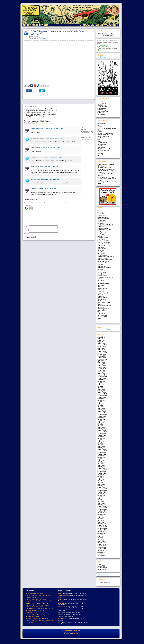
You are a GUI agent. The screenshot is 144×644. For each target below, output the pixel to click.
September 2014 (103, 418)
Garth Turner (101, 239)
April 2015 (101, 407)
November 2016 (102, 377)
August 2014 (101, 419)
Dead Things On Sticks (104, 230)
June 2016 (101, 385)
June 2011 (101, 479)
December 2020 (102, 345)
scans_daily (101, 291)
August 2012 (101, 457)
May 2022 (101, 339)
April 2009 (101, 521)
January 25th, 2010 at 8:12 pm (54, 129)
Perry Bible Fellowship (104, 284)
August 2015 (101, 400)
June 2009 (101, 517)
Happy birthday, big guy (34, 112)
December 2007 (102, 546)
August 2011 (101, 476)
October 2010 (102, 492)
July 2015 (100, 402)
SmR (32, 189)
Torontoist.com (102, 314)
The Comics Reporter (104, 301)
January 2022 (102, 340)
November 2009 (102, 509)
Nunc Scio (101, 274)
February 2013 (102, 448)
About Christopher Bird (104, 168)
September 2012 (103, 456)
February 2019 (102, 356)
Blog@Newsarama (103, 219)
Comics (100, 127)
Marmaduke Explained (104, 268)
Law (99, 140)
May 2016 (101, 386)
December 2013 (102, 432)
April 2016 (101, 388)
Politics (100, 146)
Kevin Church (102, 252)
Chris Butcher (102, 222)
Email (26, 233)
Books (99, 125)
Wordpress (74, 633)
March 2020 (101, 350)
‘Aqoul (99, 211)
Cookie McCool (35, 138)
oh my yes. (30, 116)
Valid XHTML (67, 632)
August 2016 (101, 381)
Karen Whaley (102, 110)
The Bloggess (102, 299)
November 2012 (102, 453)
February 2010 (102, 505)
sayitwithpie (101, 290)
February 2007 (102, 555)
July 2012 (100, 459)
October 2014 (102, 416)
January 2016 (102, 392)
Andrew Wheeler (103, 214)
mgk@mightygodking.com (105, 57)
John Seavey (101, 246)
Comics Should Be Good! (105, 225)
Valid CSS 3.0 (75, 632)
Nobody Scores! (102, 271)
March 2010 (101, 503)
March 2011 (101, 484)
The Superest (102, 310)
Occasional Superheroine (105, 277)
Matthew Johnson (103, 111)
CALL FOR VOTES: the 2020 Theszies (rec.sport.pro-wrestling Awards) (37, 606)
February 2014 (102, 429)
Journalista (101, 247)
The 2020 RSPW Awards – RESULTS (37, 603)
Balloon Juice (102, 216)
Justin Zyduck (102, 108)
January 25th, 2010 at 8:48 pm (54, 138)
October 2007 (102, 549)
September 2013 (103, 437)
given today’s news (31, 613)
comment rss (41, 123)
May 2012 (101, 462)
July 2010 (100, 497)
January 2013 (102, 449)
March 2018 (101, 362)
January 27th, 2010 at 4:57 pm (47, 189)
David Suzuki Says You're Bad (107, 128)
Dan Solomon (102, 103)
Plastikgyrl (101, 285)
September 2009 (103, 513)
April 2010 (101, 502)
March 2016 (101, 389)
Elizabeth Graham (103, 105)
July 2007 (100, 554)
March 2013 (101, 446)
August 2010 (101, 495)
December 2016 (102, 375)
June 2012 (101, 460)
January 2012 (102, 468)
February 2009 (102, 524)
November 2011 (102, 472)
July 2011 (100, 478)
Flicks (99, 130)
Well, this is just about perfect (36, 114)
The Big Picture (102, 298)
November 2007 (102, 547)
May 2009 (101, 519)
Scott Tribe (101, 295)
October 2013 (102, 435)
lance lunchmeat (36, 129)
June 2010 (101, 498)
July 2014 (100, 421)
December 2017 (102, 367)
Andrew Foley (102, 102)
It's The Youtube (42, 38)
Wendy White (102, 115)
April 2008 (101, 540)
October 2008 (102, 530)
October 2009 (102, 511)
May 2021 (101, 342)
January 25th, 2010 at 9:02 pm (51, 148)
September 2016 (103, 380)
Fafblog (100, 236)
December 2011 (102, 470)
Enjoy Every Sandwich (104, 233)
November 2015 (102, 396)
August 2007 (101, 552)
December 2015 (102, 394)
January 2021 (102, 343)
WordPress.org (102, 569)
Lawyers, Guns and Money (106, 257)
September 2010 (103, 494)
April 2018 (101, 361)
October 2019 (102, 354)
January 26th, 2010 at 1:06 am (50, 179)
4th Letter (100, 212)
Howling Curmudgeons (104, 242)
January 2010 (102, 506)
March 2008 (101, 541)
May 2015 (101, 405)
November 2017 (102, 369)
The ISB (100, 304)
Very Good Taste (103, 315)
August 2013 (101, 438)
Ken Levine (101, 250)
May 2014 (101, 424)
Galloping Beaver (103, 238)
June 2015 (101, 404)
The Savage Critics (103, 309)
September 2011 (103, 475)
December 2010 (102, 489)
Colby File (101, 223)
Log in (99, 564)
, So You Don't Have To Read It (107, 179)
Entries (101, 566)
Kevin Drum (101, 253)
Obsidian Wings (102, 276)
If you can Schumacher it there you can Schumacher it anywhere (37, 616)
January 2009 (102, 525)
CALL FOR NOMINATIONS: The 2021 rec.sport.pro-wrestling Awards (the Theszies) (39, 600)
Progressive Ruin (103, 288)
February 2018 (102, 364)
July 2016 (100, 383)
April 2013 (101, 445)
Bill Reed (34, 179)
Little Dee (100, 265)
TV (98, 152)
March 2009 (101, 522)
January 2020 (102, 351)
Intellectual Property (103, 136)
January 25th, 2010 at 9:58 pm (53, 157)
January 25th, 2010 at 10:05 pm (48, 167)
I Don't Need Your (106, 169)
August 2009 (101, 514)
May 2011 (101, 481)
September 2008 (103, 532)
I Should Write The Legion (105, 135)
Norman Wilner (102, 272)
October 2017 (102, 370)
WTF (99, 155)
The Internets (102, 147)
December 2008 (102, 527)
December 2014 (102, 413)
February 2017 (102, 372)
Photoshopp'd (102, 144)
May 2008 (101, 538)
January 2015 (102, 411)
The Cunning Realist (104, 303)
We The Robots (102, 317)
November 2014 (102, 415)
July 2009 (100, 516)
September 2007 (103, 551)
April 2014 (101, 426)
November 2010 (102, 490)
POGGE (100, 287)
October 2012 (102, 454)
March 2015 (101, 408)
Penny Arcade (102, 282)
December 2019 (102, 353)
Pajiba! (100, 279)
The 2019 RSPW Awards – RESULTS (37, 619)
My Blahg (100, 269)
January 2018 (102, 366)
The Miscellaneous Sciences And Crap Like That (106, 150)
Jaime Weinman (102, 107)
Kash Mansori (102, 249)
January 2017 (102, 373)
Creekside (101, 227)
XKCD (99, 318)
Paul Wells (101, 280)
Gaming (100, 132)
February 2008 (102, 543)
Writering (100, 154)
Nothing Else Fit (102, 143)
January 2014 (102, 430)
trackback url (51, 123)
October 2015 (102, 397)
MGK (37, 36)
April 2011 (101, 483)
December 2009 (102, 508)
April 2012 (101, 464)
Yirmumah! (101, 320)
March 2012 (101, 465)
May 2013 (101, 443)
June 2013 (101, 441)
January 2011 (102, 487)
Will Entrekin (101, 113)
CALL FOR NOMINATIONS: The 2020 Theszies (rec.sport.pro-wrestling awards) (40, 610)
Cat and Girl (101, 220)
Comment (27, 206)
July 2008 (100, 535)
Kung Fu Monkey (103, 255)
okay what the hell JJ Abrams (36, 111)
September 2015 (103, 399)
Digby (99, 231)
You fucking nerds (32, 109)
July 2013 (100, 440)
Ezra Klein (101, 235)
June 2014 (101, 422)
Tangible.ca (101, 296)
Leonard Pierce (102, 258)
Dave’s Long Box (103, 228)
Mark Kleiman (102, 266)
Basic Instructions (103, 217)
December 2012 (102, 451)
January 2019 (102, 358)
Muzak (100, 141)
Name (26, 229)
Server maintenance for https (34, 594)
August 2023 (101, 337)
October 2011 (102, 473)
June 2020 (101, 348)
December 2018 (102, 359)
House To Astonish (103, 241)
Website (26, 236)
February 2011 (102, 486)
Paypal (108, 329)
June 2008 (101, 536)
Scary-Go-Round (103, 293)
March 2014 (101, 427)
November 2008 (102, 528)
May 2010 (101, 500)
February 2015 (102, 410)
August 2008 (101, 533)
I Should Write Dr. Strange (105, 133)
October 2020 (102, 347)
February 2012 (102, 467)
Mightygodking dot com (73, 631)
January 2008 (102, 544)
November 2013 (102, 434)
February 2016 (102, 391)
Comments (102, 568)
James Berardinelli (103, 244)
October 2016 (102, 378)
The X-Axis (101, 312)
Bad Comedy (101, 124)
